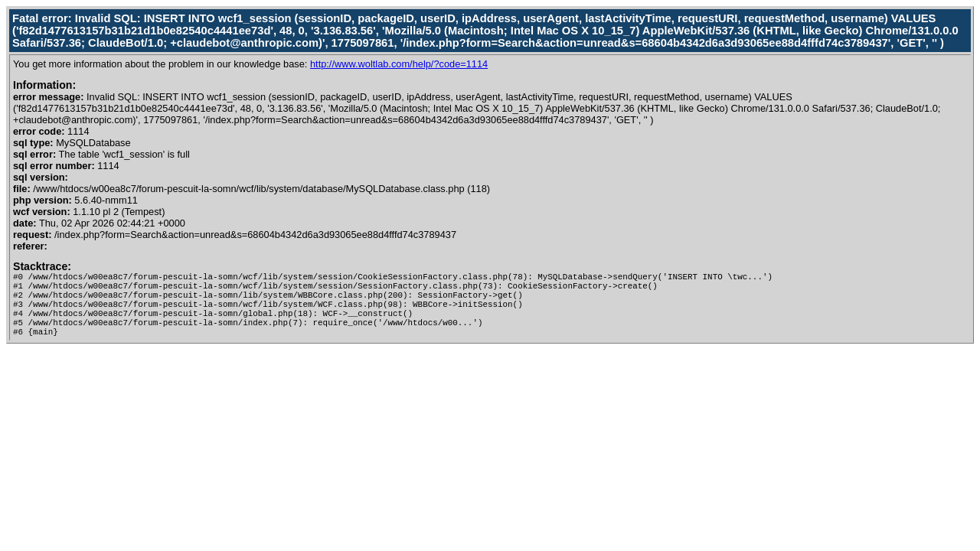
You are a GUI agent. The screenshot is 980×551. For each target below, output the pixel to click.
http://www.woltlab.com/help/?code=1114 (399, 64)
